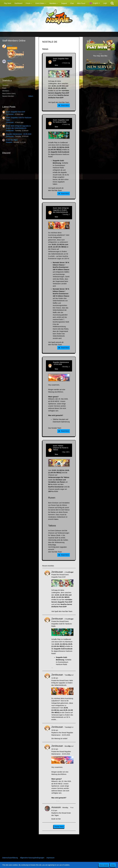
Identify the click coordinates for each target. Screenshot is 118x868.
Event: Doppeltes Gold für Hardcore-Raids (61, 121)
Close (113, 865)
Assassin (9, 142)
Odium (9, 61)
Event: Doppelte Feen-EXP (15, 112)
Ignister (10, 46)
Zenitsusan (10, 114)
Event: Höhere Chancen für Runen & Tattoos (61, 448)
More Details (104, 865)
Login (105, 3)
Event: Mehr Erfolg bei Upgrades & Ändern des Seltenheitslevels (61, 210)
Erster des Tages (12, 140)
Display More (59, 827)
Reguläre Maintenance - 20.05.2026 (19, 134)
